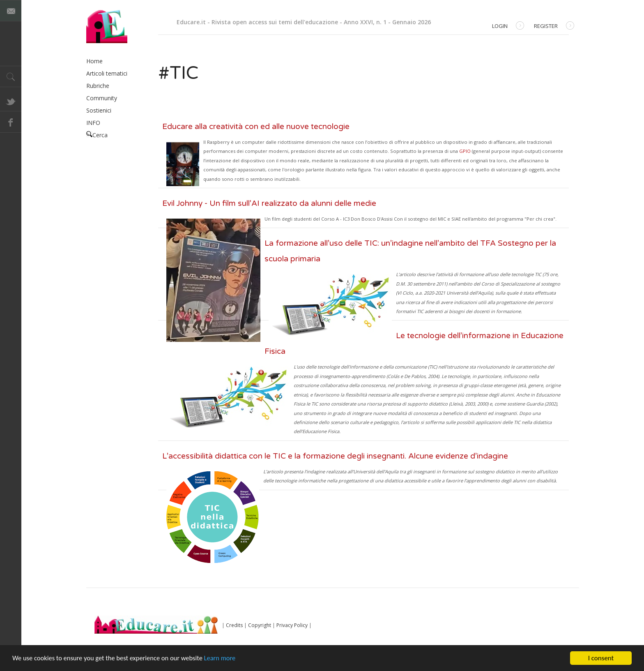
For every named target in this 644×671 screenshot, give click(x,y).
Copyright (260, 625)
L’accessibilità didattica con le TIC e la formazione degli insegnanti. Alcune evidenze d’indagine (335, 456)
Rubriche (98, 86)
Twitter (11, 101)
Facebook (11, 122)
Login (508, 27)
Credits (234, 625)
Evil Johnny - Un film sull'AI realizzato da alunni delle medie (269, 203)
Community (102, 98)
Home (94, 61)
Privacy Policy (292, 625)
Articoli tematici (107, 73)
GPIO (465, 151)
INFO (93, 123)
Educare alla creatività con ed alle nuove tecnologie (256, 127)
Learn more (227, 659)
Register (554, 27)
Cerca (97, 135)
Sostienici (99, 110)
